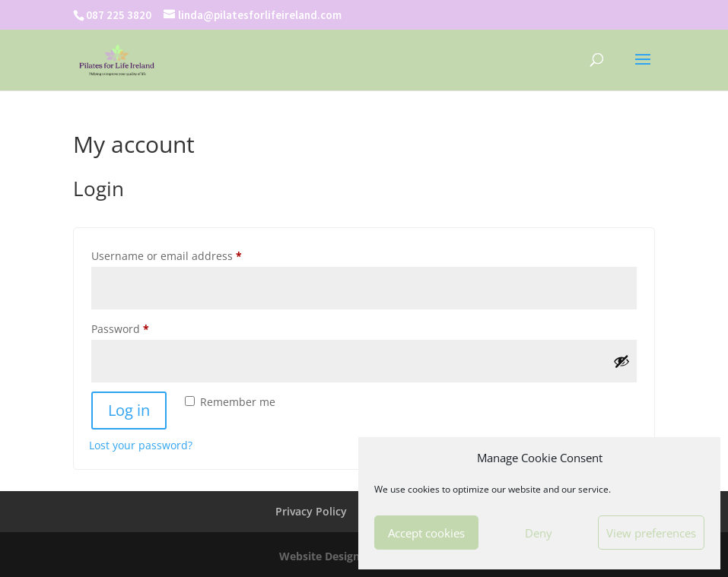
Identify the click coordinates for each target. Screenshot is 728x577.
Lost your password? (141, 445)
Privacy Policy (311, 511)
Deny (539, 533)
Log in (129, 410)
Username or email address (190, 254)
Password (143, 327)
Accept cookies (426, 533)
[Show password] (622, 361)
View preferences (651, 533)
